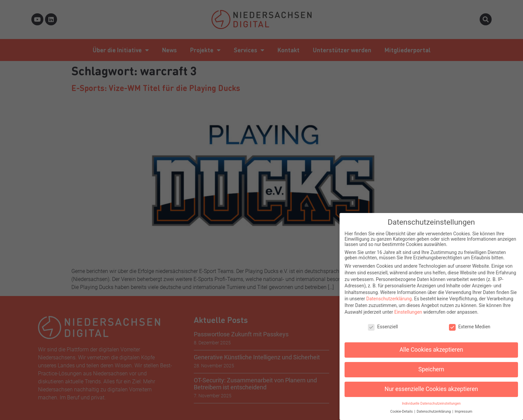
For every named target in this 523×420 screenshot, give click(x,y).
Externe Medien (470, 323)
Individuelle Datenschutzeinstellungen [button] (431, 399)
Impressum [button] (463, 407)
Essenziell (383, 323)
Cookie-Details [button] (402, 407)
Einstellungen (408, 308)
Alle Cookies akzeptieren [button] (431, 345)
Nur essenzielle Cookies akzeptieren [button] (431, 385)
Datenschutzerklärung (389, 295)
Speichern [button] (431, 365)
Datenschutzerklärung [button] (434, 407)
